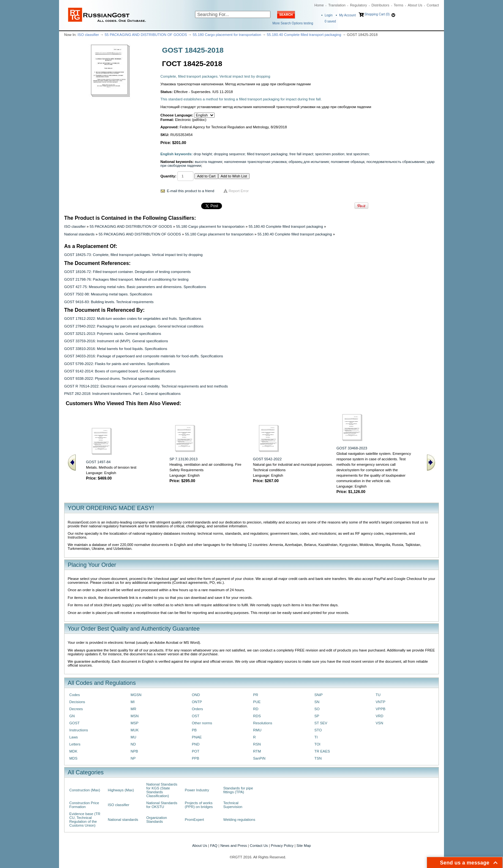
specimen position (330, 154)
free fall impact (301, 154)
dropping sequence (230, 154)
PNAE (197, 737)
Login (328, 15)
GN (72, 716)
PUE (257, 702)
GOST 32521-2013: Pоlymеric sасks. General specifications (113, 334)
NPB (134, 751)
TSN (318, 758)
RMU (257, 730)
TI (316, 737)
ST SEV (321, 723)
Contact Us (259, 846)
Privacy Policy (282, 846)
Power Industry (197, 790)
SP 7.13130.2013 (183, 459)
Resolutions (263, 723)
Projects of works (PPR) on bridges (199, 805)
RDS (257, 716)
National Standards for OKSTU (162, 805)
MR (133, 709)
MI (133, 702)
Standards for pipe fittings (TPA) (238, 790)
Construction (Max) (85, 790)
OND (196, 695)
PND (196, 744)
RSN (257, 744)
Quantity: (168, 176)
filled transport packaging (267, 154)
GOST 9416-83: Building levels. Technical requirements (109, 302)
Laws (74, 737)
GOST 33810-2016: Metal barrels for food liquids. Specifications (116, 349)
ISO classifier (88, 35)
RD (256, 709)
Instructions (79, 730)
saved (330, 21)
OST (196, 716)
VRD (379, 716)
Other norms (202, 723)
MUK (135, 730)
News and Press (234, 846)
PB (194, 730)
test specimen (358, 154)
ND (133, 744)
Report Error (239, 191)
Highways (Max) (121, 790)
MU (133, 737)
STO (318, 730)
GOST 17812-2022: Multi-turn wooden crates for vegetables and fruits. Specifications (133, 319)
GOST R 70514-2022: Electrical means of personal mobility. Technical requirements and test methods (146, 386)
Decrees (76, 709)
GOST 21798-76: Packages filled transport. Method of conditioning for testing (126, 279)
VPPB (380, 709)
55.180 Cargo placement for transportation (227, 35)
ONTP (197, 702)
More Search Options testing (293, 23)
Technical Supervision (233, 805)
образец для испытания (309, 162)
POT (196, 751)
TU (378, 695)
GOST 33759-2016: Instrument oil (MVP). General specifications (116, 341)
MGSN (136, 695)
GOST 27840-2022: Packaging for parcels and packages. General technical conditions (134, 326)
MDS (73, 758)
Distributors (380, 5)
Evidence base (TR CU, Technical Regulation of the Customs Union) (85, 820)
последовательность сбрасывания (396, 162)
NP (133, 758)
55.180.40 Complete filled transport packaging (304, 35)
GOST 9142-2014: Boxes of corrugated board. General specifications (120, 371)
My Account (347, 15)
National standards (79, 234)
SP (317, 716)
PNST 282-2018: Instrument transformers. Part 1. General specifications (122, 394)
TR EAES (322, 751)
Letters (75, 744)
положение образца (348, 162)
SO (317, 709)
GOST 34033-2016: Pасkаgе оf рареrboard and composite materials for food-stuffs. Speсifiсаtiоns (144, 356)
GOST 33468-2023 (352, 448)
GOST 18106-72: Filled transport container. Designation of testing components (127, 272)
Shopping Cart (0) (377, 14)
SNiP (319, 695)
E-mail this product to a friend (191, 191)
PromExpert (194, 820)
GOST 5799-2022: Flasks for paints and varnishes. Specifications (117, 364)
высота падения (208, 162)
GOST (74, 723)
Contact (433, 5)
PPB (196, 758)
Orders (197, 709)
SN (317, 702)
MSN (135, 716)
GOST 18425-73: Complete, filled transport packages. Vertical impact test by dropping (133, 255)
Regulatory (358, 5)
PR (256, 695)
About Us (415, 5)
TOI (317, 744)
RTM (257, 751)
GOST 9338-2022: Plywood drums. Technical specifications (112, 379)
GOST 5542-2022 (267, 459)
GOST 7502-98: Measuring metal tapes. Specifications (108, 294)
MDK (73, 751)
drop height (203, 154)
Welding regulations (239, 820)
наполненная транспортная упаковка (255, 162)
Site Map (304, 846)
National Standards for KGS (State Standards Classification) (162, 790)
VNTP (380, 702)
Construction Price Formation (84, 805)
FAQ (214, 846)
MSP (135, 723)
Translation (337, 5)
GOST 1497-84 (98, 462)
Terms (398, 5)
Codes (75, 695)
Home (319, 5)
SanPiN (259, 758)
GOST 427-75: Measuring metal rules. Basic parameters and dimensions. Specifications (135, 287)
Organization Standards (157, 820)
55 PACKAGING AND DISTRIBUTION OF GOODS (146, 35)
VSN (379, 723)
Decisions (77, 702)
